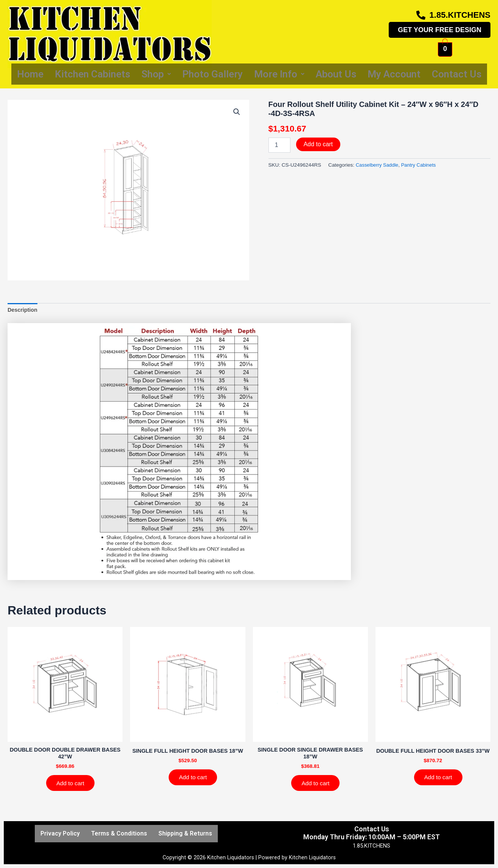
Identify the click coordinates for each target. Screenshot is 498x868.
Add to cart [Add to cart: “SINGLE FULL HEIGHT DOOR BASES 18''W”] (195, 785)
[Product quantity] (279, 145)
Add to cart (318, 144)
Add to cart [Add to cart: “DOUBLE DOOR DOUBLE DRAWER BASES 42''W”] (72, 785)
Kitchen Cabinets (92, 74)
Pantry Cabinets (421, 165)
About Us (336, 74)
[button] (237, 112)
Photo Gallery (213, 74)
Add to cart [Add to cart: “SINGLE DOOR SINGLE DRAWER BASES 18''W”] (317, 785)
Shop (156, 74)
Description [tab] (23, 310)
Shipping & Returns (185, 833)
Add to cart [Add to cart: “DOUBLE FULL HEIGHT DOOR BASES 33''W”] (440, 785)
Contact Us (457, 74)
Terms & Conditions (119, 833)
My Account (394, 74)
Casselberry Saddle (378, 165)
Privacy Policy (60, 833)
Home (30, 74)
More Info (279, 74)
